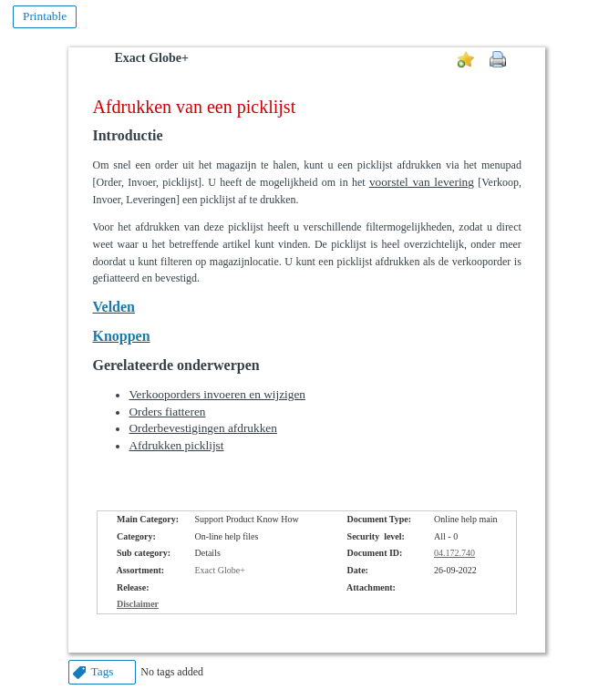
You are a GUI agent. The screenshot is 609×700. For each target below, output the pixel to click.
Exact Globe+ (151, 58)
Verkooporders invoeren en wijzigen (217, 394)
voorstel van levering (422, 182)
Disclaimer (138, 604)
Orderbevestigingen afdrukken (202, 428)
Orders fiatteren (167, 412)
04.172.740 (454, 553)
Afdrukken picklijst (176, 445)
